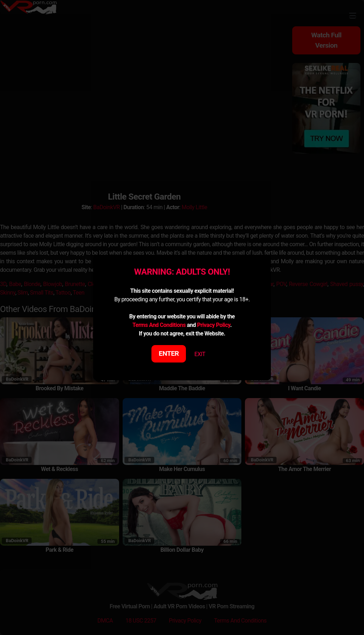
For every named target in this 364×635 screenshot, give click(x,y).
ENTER (169, 353)
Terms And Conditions (159, 325)
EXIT (200, 354)
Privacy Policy (213, 325)
